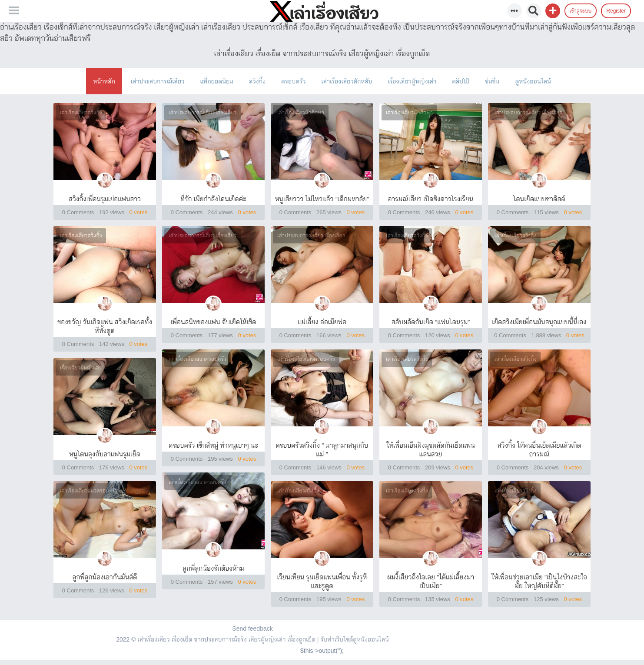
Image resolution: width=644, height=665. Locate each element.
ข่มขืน (492, 81)
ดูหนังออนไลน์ (533, 81)
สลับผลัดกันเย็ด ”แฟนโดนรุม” (431, 322)
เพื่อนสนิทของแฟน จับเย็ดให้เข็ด (214, 322)
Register (616, 11)
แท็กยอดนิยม (217, 81)
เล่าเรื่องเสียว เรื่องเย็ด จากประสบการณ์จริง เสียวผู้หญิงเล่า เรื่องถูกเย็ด (226, 639)
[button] (553, 11)
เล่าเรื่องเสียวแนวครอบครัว (198, 359)
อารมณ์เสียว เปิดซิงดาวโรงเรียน (431, 199)
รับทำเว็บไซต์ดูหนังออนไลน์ (355, 639)
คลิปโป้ (461, 81)
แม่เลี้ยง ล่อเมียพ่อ (322, 322)
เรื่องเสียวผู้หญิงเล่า (412, 81)
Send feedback (252, 628)
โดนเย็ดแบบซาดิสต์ (539, 199)
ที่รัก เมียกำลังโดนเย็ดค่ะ (213, 199)
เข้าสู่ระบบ (581, 11)
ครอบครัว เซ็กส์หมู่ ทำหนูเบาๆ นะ (213, 445)
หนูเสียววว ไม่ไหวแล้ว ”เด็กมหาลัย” (322, 199)
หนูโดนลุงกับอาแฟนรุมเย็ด (105, 454)
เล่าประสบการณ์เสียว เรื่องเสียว (202, 113)
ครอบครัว (293, 81)
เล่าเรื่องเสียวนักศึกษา (301, 113)
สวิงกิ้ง (257, 81)
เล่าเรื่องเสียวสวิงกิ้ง (81, 113)
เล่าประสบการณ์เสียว (158, 81)
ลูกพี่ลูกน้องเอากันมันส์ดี (105, 577)
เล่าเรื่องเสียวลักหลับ (347, 81)
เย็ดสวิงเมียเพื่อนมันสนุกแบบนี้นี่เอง (539, 322)
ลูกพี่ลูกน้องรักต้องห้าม (213, 568)
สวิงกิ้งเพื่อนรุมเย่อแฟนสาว (105, 199)
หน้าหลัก (104, 81)
